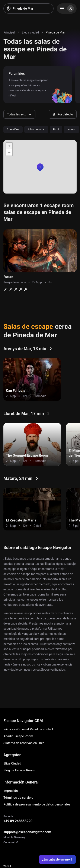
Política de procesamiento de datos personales (37, 804)
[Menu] (67, 9)
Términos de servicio (18, 798)
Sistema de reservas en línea (24, 743)
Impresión (11, 791)
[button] (40, 167)
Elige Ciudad (12, 763)
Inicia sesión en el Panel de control (28, 729)
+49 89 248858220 (18, 821)
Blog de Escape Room (19, 770)
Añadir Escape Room (18, 736)
